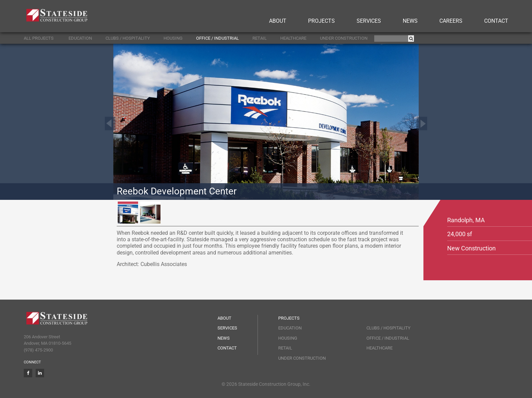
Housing (173, 38)
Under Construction (344, 38)
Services (369, 21)
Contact (496, 21)
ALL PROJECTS (39, 38)
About (278, 21)
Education (80, 38)
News (410, 21)
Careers (451, 21)
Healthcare (293, 38)
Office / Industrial (217, 38)
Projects (321, 21)
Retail (260, 38)
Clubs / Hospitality (128, 38)
